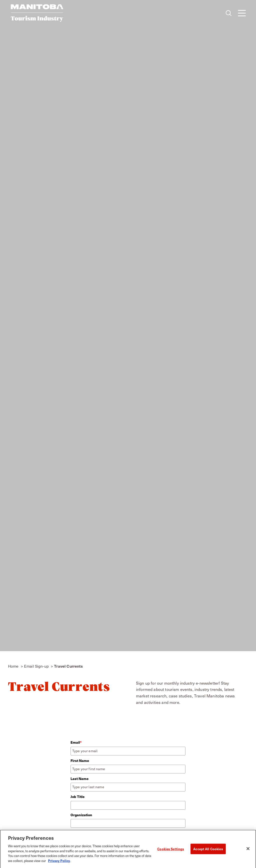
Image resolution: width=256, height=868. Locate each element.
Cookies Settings (171, 851)
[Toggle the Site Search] (229, 13)
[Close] (248, 850)
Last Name (79, 779)
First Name (80, 761)
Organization (81, 815)
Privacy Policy (59, 862)
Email (76, 742)
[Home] (37, 13)
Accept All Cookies (208, 851)
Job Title (77, 797)
